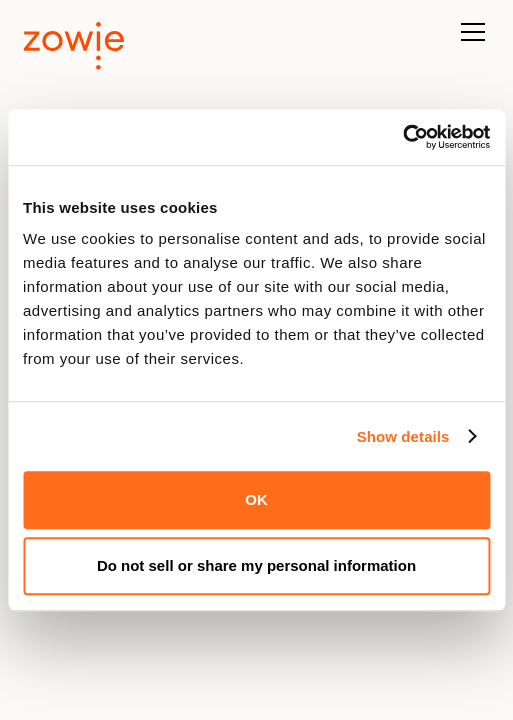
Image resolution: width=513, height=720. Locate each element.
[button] (469, 42)
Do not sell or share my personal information (256, 565)
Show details (403, 436)
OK (256, 499)
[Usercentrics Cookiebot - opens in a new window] (402, 137)
